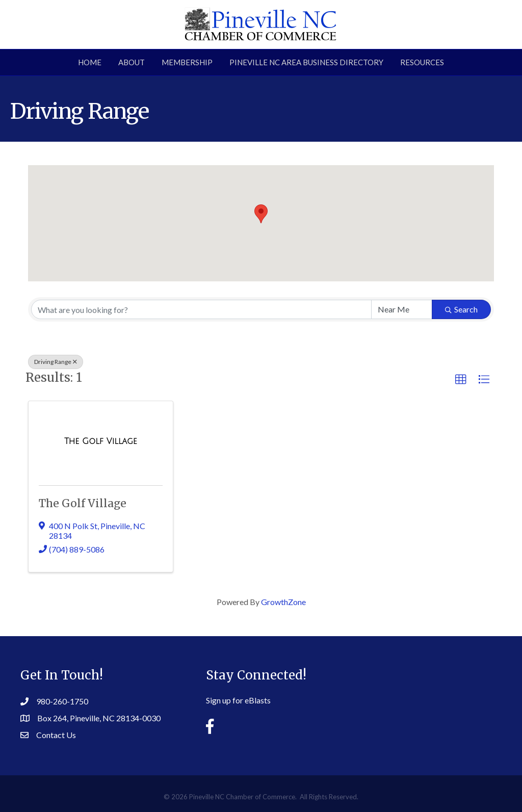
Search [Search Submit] (461, 309)
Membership (187, 62)
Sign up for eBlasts (238, 700)
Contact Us (56, 735)
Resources (422, 62)
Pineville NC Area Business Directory (306, 62)
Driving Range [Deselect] (56, 362)
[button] (261, 214)
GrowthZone (283, 602)
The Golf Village (83, 503)
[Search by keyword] (201, 309)
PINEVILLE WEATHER (428, 695)
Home (90, 62)
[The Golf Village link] (101, 441)
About (132, 62)
